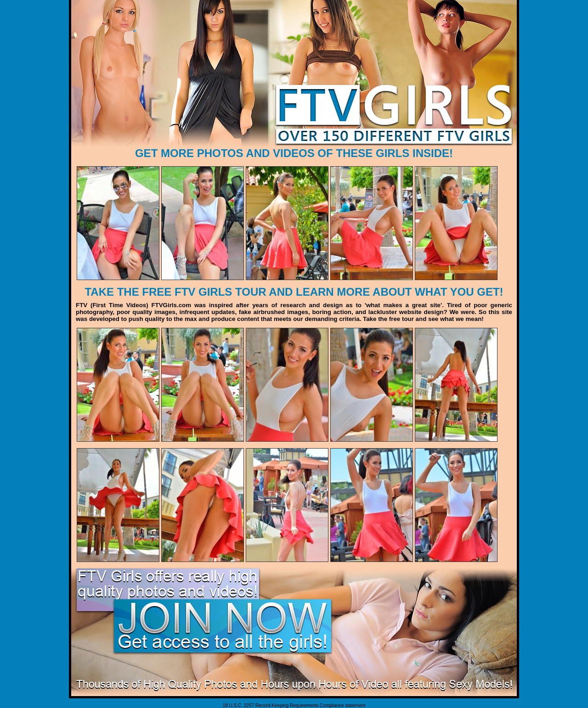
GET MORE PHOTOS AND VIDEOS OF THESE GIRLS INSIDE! (294, 153)
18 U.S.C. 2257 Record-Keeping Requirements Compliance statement (294, 705)
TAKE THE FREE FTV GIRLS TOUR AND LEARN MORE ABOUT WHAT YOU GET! (294, 292)
